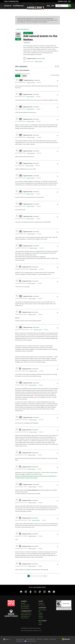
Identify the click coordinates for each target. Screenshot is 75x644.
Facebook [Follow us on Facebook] (56, 66)
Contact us (41, 618)
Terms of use (40, 639)
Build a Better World (25, 616)
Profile (40, 623)
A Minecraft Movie (25, 618)
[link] (21, 592)
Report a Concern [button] (39, 61)
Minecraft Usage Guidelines (27, 631)
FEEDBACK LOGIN (62, 1)
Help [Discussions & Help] (40, 611)
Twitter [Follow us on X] (58, 66)
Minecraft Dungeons (25, 605)
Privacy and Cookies (20, 639)
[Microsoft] (66, 639)
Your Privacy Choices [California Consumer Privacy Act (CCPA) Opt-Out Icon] (30, 641)
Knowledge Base (18, 6)
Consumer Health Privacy (31, 639)
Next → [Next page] (45, 576)
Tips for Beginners (43, 610)
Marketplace (41, 603)
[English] (7, 639)
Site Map (40, 615)
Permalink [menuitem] (39, 82)
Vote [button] (18, 39)
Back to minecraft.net (11, 1)
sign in (20, 74)
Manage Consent (37, 631)
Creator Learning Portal (26, 613)
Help (70, 1)
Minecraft (23, 603)
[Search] (63, 6)
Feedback (41, 613)
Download (41, 616)
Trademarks (46, 639)
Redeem (40, 624)
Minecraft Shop (42, 605)
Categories (8, 6)
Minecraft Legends (25, 607)
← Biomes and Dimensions (22, 29)
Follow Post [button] (27, 33)
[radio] (17, 80)
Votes (24, 76)
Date (18, 76)
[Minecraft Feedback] (35, 9)
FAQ (53, 6)
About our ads (53, 639)
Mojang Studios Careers (26, 615)
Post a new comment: (22, 70)
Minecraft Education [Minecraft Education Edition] (25, 608)
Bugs (48, 6)
